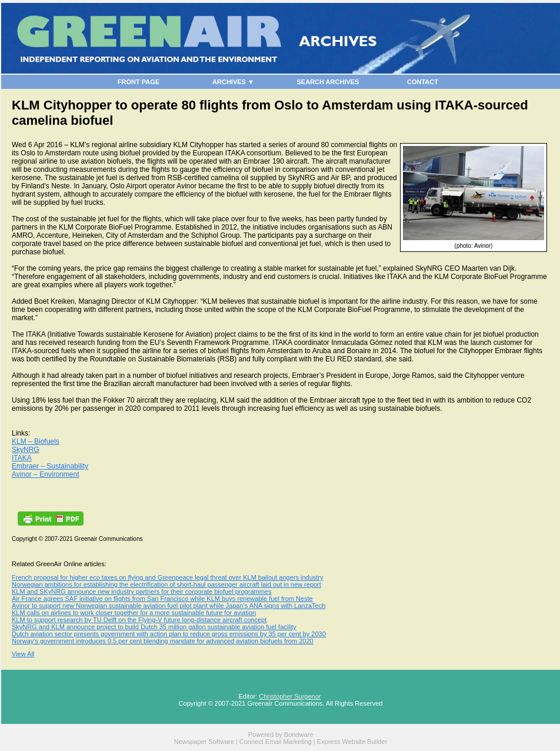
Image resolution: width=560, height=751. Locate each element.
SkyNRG (26, 450)
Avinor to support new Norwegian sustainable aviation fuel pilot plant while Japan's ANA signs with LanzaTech (169, 606)
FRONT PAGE (139, 82)
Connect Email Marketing (276, 742)
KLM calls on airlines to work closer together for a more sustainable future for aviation (134, 613)
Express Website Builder (352, 742)
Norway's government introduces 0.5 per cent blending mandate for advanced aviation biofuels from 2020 (163, 641)
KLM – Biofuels (36, 441)
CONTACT (423, 82)
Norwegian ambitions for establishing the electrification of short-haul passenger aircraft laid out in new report (166, 584)
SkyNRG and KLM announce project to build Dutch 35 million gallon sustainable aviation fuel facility (154, 627)
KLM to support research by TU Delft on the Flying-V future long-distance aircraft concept (139, 620)
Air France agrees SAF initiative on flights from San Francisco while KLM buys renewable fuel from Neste (162, 599)
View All (23, 654)
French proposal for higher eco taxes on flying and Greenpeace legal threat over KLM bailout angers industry (168, 577)
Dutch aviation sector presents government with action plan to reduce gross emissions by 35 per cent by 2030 (169, 634)
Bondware (299, 735)
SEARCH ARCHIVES (328, 82)
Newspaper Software (204, 742)
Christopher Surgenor (290, 696)
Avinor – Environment (46, 474)
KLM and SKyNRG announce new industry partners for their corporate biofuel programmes (141, 592)
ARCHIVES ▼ (233, 82)
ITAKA (22, 458)
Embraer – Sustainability (50, 466)
